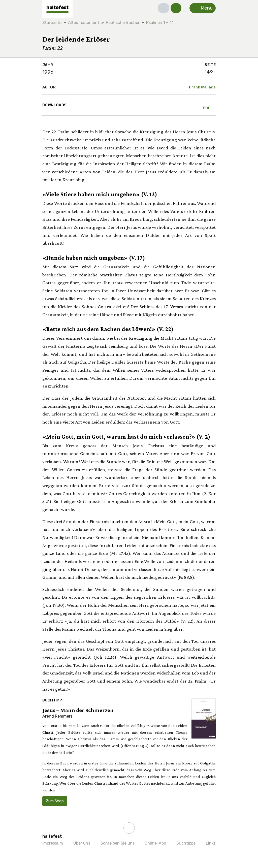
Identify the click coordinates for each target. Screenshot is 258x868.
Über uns (82, 843)
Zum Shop (55, 801)
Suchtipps (186, 843)
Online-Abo (155, 843)
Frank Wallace (202, 87)
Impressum (53, 843)
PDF (207, 105)
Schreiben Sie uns (118, 843)
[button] (164, 8)
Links (211, 843)
